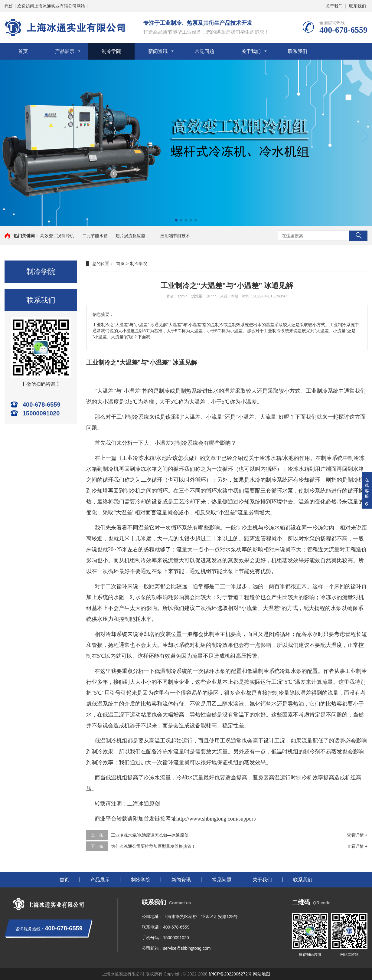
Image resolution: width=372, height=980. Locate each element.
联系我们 (357, 6)
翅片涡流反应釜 (130, 236)
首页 (23, 51)
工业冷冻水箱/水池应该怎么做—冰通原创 (150, 835)
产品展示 (65, 51)
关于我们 (334, 6)
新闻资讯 (158, 51)
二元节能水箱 (95, 236)
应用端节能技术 (175, 236)
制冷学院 (111, 51)
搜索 (358, 236)
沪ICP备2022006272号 (230, 974)
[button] (365, 136)
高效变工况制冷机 (57, 236)
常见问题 (204, 51)
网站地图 (262, 974)
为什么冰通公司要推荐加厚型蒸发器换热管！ (153, 846)
